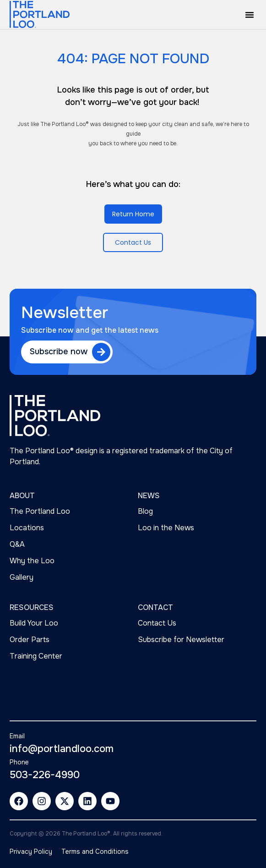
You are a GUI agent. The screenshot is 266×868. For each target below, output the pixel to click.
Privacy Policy (31, 852)
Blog (145, 511)
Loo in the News (166, 528)
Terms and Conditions (95, 852)
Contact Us (157, 623)
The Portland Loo (40, 511)
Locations (27, 528)
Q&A (17, 544)
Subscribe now (59, 352)
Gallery (22, 577)
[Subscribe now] (101, 352)
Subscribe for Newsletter (181, 640)
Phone (19, 762)
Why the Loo (32, 561)
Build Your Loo (34, 623)
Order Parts (30, 640)
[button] (250, 15)
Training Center (36, 656)
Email (17, 736)
